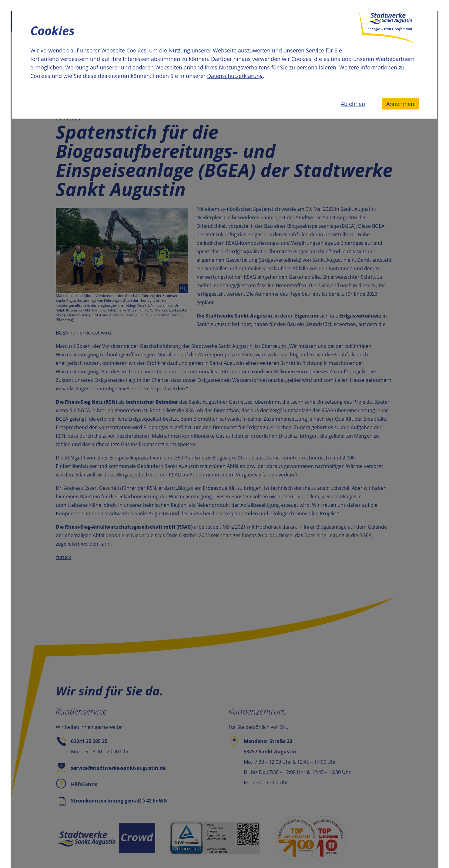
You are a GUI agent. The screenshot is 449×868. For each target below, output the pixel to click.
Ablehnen (353, 104)
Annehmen (400, 104)
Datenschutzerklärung (235, 76)
